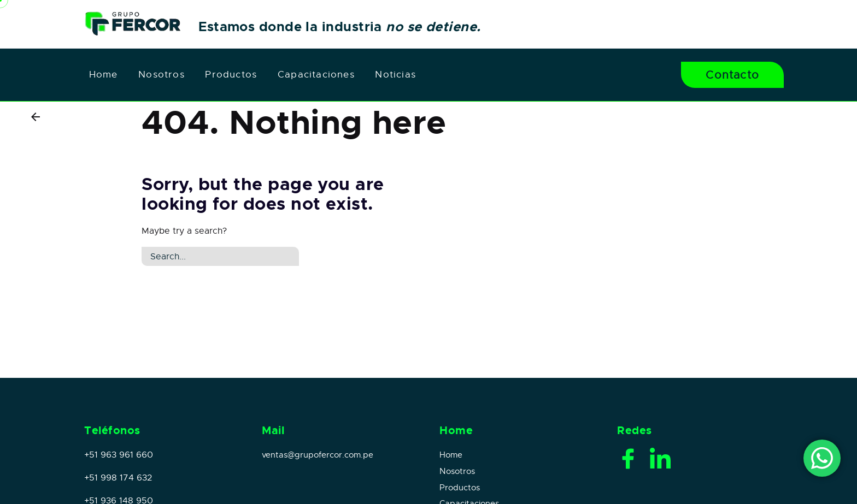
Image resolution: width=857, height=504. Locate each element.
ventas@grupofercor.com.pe (318, 455)
